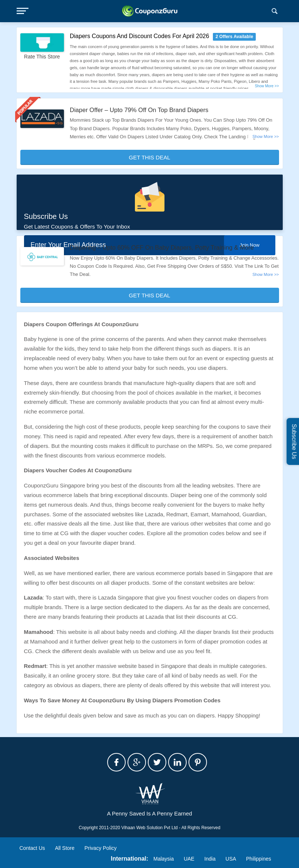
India (210, 859)
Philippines (259, 859)
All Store (65, 848)
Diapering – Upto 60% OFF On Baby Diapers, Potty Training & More (170, 247)
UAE (189, 859)
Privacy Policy (100, 848)
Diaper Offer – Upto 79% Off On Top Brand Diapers (145, 110)
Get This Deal (150, 157)
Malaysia (164, 859)
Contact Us (32, 848)
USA (231, 859)
